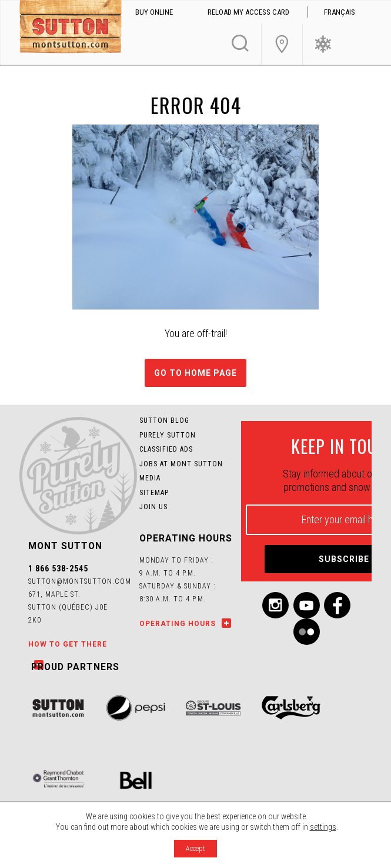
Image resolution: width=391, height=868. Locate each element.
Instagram (275, 605)
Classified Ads (166, 449)
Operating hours (178, 624)
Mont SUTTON (71, 28)
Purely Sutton (168, 435)
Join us (153, 507)
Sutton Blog (164, 420)
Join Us (282, 44)
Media (150, 478)
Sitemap (154, 493)
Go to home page (195, 373)
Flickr (307, 632)
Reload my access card (248, 12)
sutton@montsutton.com (80, 581)
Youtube (307, 605)
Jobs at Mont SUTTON (181, 464)
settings (323, 827)
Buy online (154, 12)
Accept (195, 849)
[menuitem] (340, 12)
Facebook (337, 605)
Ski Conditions (323, 44)
